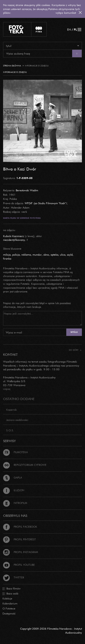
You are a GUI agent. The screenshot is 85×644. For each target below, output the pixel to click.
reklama (26, 255)
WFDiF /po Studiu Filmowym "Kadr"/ (46, 203)
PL (75, 29)
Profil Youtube (19, 565)
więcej (7, 389)
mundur (37, 255)
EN (69, 29)
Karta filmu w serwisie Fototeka (22, 218)
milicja (7, 255)
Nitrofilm (15, 503)
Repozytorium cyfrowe (25, 465)
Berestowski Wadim (27, 190)
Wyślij (74, 332)
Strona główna (12, 66)
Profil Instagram (21, 552)
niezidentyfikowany (14, 240)
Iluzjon (14, 490)
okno (46, 255)
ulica (63, 255)
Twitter (14, 577)
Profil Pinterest (19, 539)
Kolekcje (7, 598)
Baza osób (10, 594)
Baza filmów (12, 589)
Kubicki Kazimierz (13, 236)
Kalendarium (10, 603)
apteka (54, 255)
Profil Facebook (20, 527)
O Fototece (9, 608)
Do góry (75, 350)
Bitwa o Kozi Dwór (20, 169)
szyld (70, 255)
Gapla (13, 477)
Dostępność (9, 613)
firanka (7, 259)
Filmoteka (15, 452)
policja (16, 255)
